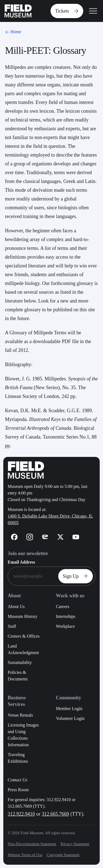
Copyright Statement (63, 855)
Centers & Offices (24, 636)
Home (12, 32)
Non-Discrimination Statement (32, 844)
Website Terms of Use (25, 855)
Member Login (69, 709)
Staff (12, 626)
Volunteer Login (70, 718)
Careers (62, 607)
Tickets (68, 11)
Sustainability (20, 662)
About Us (16, 607)
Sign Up (77, 576)
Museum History (23, 616)
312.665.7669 (55, 814)
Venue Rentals (20, 715)
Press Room (18, 790)
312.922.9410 (21, 814)
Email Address (21, 562)
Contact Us (18, 780)
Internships (66, 616)
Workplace (65, 626)
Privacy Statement (75, 844)
